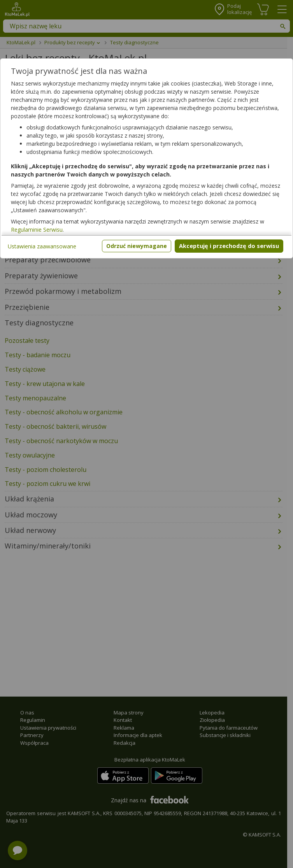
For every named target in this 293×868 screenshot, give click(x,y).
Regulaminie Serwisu (37, 230)
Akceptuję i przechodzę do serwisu (230, 245)
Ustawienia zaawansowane (42, 246)
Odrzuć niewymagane (139, 245)
